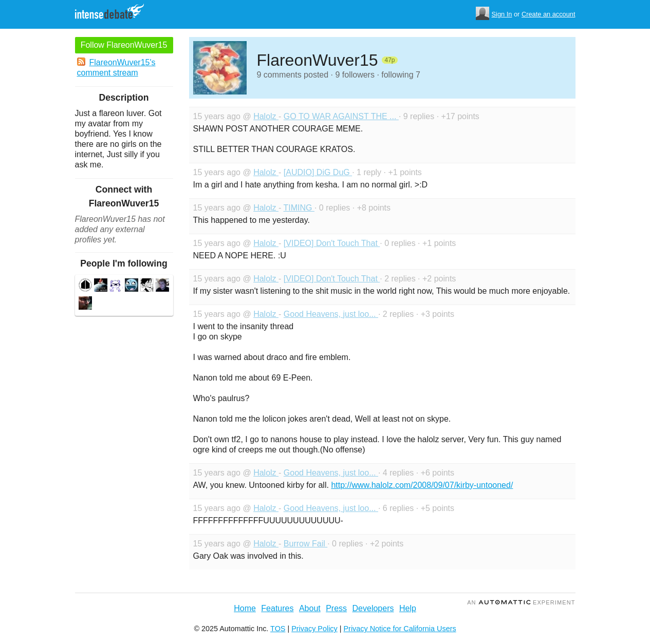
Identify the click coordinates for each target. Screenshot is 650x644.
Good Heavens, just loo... (331, 314)
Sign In (502, 14)
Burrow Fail (305, 544)
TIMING (299, 208)
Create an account (549, 14)
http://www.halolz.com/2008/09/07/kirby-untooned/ (422, 485)
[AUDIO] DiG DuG (318, 172)
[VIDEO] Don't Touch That (332, 243)
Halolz (266, 116)
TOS (278, 629)
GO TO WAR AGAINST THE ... (341, 116)
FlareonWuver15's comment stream (116, 67)
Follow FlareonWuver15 (124, 45)
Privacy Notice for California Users (400, 629)
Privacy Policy (314, 629)
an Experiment (521, 602)
